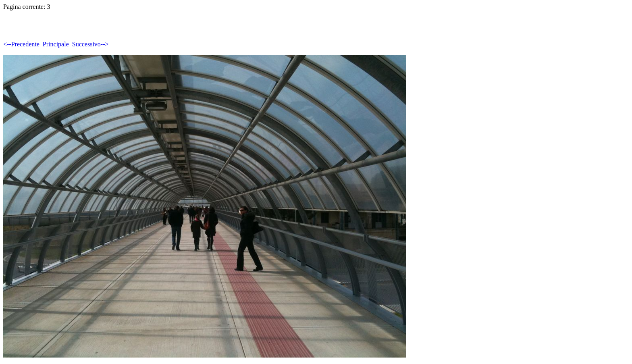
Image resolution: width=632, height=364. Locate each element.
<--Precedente (21, 44)
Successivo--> (90, 44)
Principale (56, 44)
